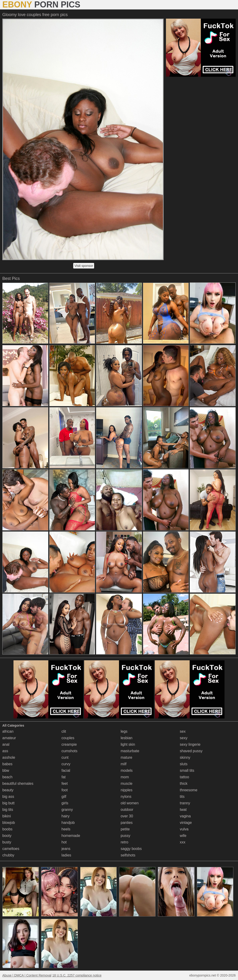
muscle (127, 784)
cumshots (69, 751)
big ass (8, 797)
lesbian (127, 738)
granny (67, 810)
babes (7, 764)
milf (124, 764)
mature (126, 757)
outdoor (127, 810)
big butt (8, 803)
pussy (126, 836)
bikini (7, 816)
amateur (9, 738)
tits (182, 797)
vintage (186, 823)
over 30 (127, 816)
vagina (185, 816)
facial (66, 770)
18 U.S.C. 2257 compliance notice (77, 975)
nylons (126, 797)
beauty (8, 790)
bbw (6, 770)
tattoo (185, 777)
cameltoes (11, 849)
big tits (8, 810)
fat (64, 777)
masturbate (130, 751)
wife (183, 836)
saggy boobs (131, 849)
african (8, 731)
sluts (184, 764)
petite (125, 829)
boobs (7, 829)
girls (65, 803)
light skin (128, 744)
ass (5, 751)
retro (124, 842)
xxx (183, 842)
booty (7, 836)
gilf (64, 797)
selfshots (128, 855)
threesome (189, 790)
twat (183, 810)
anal (6, 744)
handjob (68, 823)
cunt (65, 757)
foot (65, 790)
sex (183, 731)
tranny (185, 803)
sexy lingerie (190, 744)
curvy (66, 764)
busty (7, 842)
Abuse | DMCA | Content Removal (27, 975)
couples (68, 738)
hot (64, 842)
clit (64, 731)
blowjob (9, 823)
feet (65, 784)
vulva (184, 829)
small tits (187, 770)
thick (184, 784)
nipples (127, 790)
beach (7, 777)
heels (66, 829)
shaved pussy (191, 751)
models (127, 770)
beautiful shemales (18, 784)
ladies (66, 855)
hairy (66, 816)
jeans (66, 849)
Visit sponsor (84, 266)
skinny (185, 757)
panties (127, 823)
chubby (8, 855)
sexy (184, 738)
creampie (69, 744)
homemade (71, 836)
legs (124, 731)
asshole (9, 757)
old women (130, 803)
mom (125, 777)
